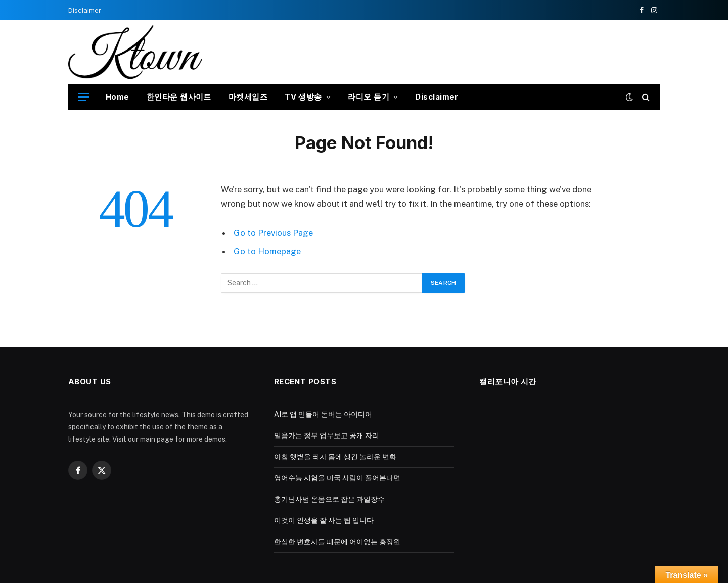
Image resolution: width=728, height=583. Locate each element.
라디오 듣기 (369, 97)
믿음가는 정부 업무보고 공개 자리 (327, 435)
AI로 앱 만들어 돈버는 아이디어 (323, 414)
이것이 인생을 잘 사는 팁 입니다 (324, 520)
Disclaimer (85, 10)
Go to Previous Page (273, 233)
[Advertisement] (476, 51)
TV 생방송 (303, 97)
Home (118, 97)
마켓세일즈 (248, 97)
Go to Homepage (267, 251)
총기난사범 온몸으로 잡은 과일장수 (329, 499)
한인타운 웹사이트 (179, 97)
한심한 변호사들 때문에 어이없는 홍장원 (337, 542)
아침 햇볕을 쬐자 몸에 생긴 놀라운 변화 (335, 457)
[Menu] (84, 97)
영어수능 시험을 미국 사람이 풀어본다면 (337, 478)
